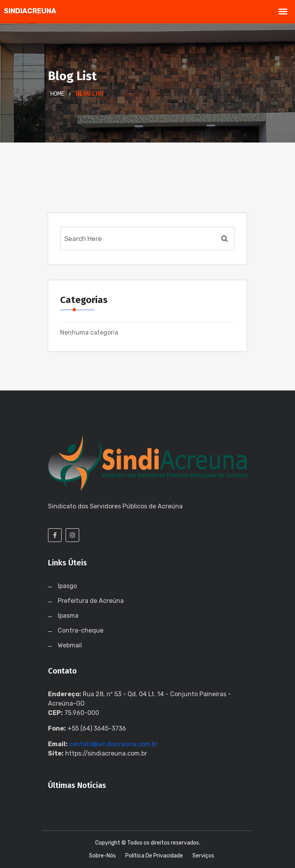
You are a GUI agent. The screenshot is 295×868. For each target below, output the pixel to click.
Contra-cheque (81, 630)
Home (57, 94)
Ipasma (68, 616)
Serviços (203, 856)
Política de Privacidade (154, 856)
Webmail (70, 645)
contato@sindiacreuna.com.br (113, 744)
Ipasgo (67, 586)
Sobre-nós (102, 856)
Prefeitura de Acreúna (91, 601)
